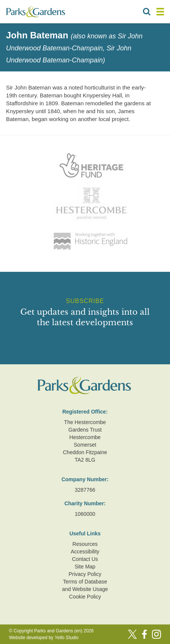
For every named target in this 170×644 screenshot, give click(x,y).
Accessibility (85, 552)
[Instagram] (156, 634)
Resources (85, 544)
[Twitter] (132, 634)
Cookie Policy (85, 597)
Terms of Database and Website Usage (85, 585)
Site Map (85, 567)
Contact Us (85, 559)
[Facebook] (144, 634)
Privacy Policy (85, 574)
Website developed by (44, 638)
